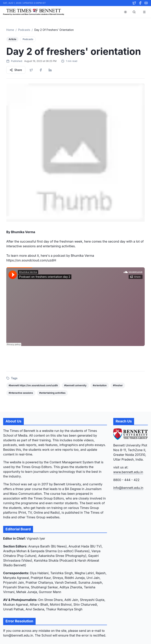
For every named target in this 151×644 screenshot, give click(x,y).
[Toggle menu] (144, 12)
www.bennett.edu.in (128, 472)
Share (16, 70)
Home (10, 30)
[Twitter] (134, 3)
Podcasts (24, 30)
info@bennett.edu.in (128, 488)
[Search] (134, 12)
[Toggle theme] (125, 12)
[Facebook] (140, 3)
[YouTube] (146, 3)
